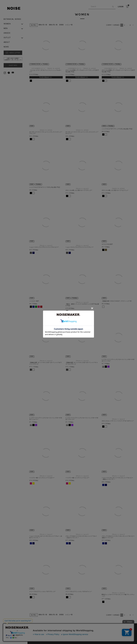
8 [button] (129, 25)
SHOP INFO (13, 65)
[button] (132, 25)
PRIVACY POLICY (71, 623)
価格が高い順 (54, 25)
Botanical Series (12, 19)
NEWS (6, 47)
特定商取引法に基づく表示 (42, 626)
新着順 (63, 25)
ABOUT (7, 42)
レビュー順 (70, 25)
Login (121, 7)
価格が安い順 (44, 25)
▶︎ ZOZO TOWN (71, 626)
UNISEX (7, 33)
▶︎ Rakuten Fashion (105, 626)
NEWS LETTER (15, 53)
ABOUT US (37, 623)
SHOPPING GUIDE (104, 623)
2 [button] (123, 25)
